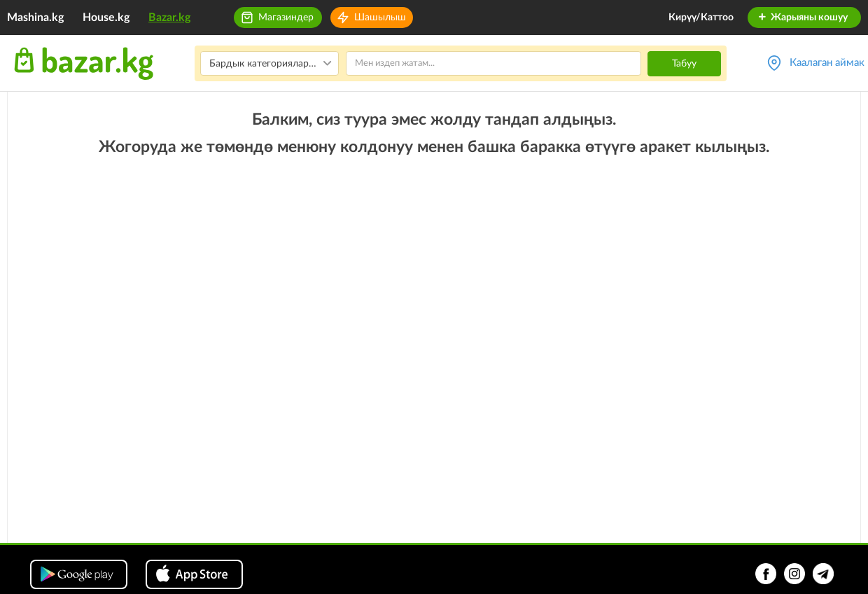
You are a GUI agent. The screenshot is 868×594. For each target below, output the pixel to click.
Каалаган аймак (827, 63)
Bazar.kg (169, 18)
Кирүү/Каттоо (701, 18)
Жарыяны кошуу (803, 18)
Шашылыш (380, 18)
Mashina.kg (35, 18)
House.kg (106, 18)
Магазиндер (286, 18)
